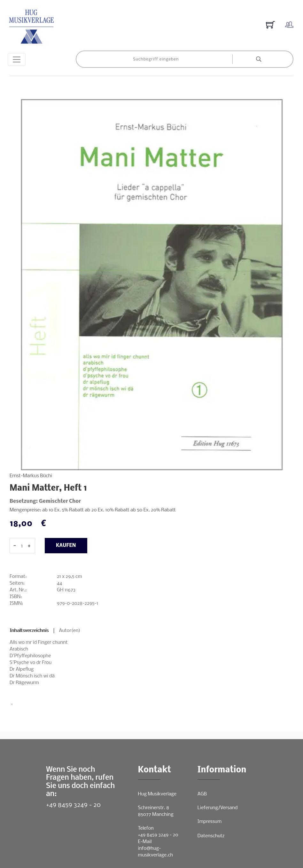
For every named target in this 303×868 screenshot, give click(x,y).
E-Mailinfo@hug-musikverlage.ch (156, 848)
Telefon (146, 828)
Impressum (210, 822)
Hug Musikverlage (157, 794)
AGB (202, 794)
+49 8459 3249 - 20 (73, 805)
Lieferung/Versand (218, 808)
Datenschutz (211, 836)
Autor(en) (70, 631)
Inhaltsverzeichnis (29, 631)
